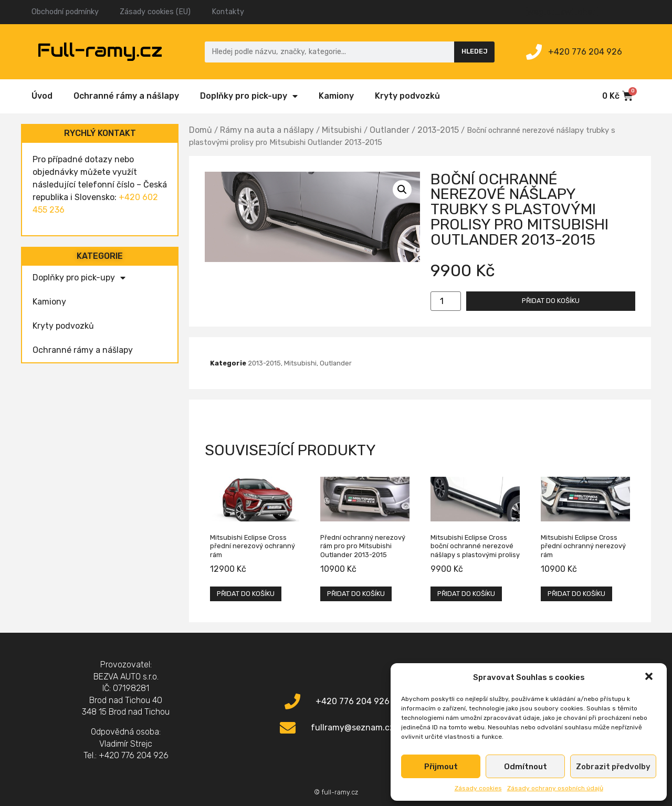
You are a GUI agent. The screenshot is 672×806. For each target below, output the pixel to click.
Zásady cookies (478, 788)
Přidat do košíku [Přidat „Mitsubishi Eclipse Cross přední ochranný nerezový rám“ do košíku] (576, 594)
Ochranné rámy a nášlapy (126, 96)
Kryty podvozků (407, 96)
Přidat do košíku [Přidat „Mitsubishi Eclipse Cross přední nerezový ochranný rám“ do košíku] (246, 594)
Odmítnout (526, 767)
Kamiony (336, 96)
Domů (201, 130)
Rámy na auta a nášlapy (267, 130)
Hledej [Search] (475, 51)
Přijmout (441, 767)
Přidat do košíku (551, 301)
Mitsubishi (342, 130)
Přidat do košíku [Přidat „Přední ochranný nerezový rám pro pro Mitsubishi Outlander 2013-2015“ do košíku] (356, 594)
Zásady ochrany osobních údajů (555, 788)
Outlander (390, 130)
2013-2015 (438, 130)
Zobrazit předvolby (613, 767)
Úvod (42, 96)
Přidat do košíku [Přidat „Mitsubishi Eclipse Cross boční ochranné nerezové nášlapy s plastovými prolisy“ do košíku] (466, 594)
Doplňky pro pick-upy (249, 96)
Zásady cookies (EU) (155, 12)
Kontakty (228, 12)
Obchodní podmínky (65, 12)
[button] (650, 677)
